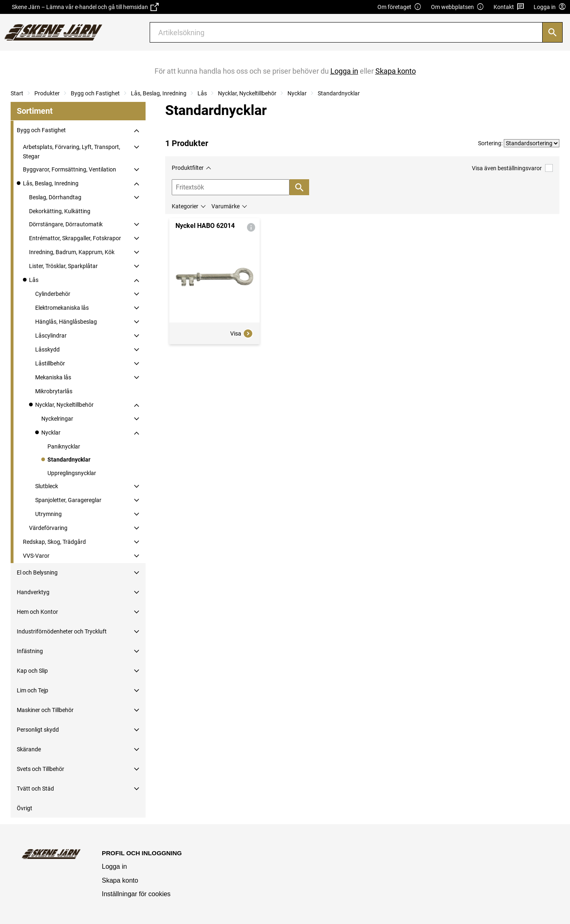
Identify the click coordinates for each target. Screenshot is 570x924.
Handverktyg (33, 592)
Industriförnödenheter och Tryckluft (62, 631)
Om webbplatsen (458, 7)
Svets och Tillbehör (40, 769)
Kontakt (509, 7)
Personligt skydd (38, 730)
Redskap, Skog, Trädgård (54, 542)
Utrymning (48, 514)
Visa (242, 334)
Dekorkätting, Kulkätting (60, 211)
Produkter (47, 93)
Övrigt (25, 808)
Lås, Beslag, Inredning (159, 93)
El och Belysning (37, 572)
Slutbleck (47, 486)
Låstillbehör (50, 363)
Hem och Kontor (37, 612)
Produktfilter (188, 168)
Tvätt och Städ (35, 789)
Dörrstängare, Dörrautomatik (66, 224)
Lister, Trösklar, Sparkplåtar (63, 266)
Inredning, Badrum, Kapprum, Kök (72, 252)
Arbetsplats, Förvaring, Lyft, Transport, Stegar (72, 151)
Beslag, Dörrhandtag (55, 197)
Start (17, 93)
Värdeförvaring (48, 528)
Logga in (114, 867)
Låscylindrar (51, 336)
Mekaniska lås (53, 377)
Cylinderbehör (53, 294)
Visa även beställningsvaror (512, 168)
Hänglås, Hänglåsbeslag (66, 322)
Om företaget (399, 7)
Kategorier (185, 206)
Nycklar (297, 93)
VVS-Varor (36, 556)
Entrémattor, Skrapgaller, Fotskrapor (75, 238)
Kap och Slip (32, 671)
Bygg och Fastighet (95, 93)
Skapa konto (120, 880)
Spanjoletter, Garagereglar (68, 500)
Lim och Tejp (33, 690)
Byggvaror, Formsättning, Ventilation (70, 169)
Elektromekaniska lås (62, 308)
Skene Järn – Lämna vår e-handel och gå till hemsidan (85, 7)
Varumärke (226, 206)
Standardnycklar (339, 93)
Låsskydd (47, 349)
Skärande (29, 749)
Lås (202, 93)
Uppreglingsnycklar (72, 473)
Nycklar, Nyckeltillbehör (247, 93)
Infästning (30, 651)
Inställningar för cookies (136, 894)
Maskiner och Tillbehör (45, 710)
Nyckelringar (57, 419)
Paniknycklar (64, 446)
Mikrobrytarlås (54, 391)
